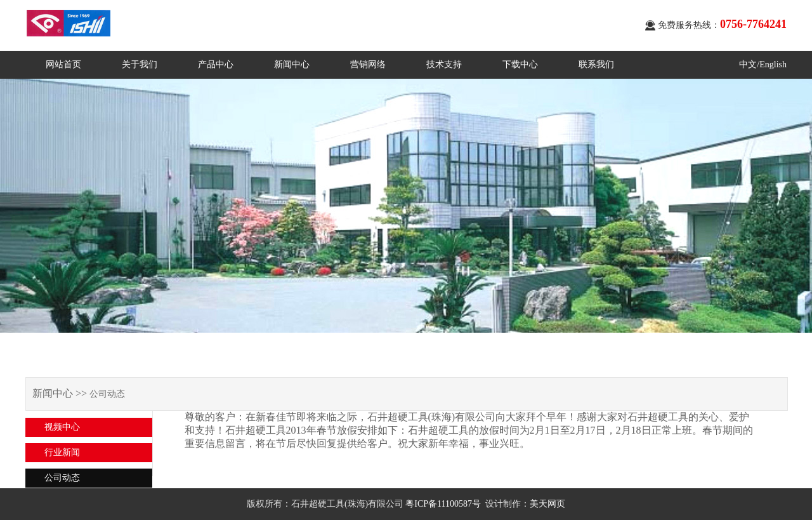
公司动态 (62, 478)
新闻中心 (292, 64)
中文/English (763, 64)
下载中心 (520, 64)
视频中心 (62, 427)
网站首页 (63, 64)
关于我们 (140, 64)
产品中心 (216, 64)
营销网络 (368, 64)
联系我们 (596, 64)
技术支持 (444, 64)
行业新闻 (62, 452)
